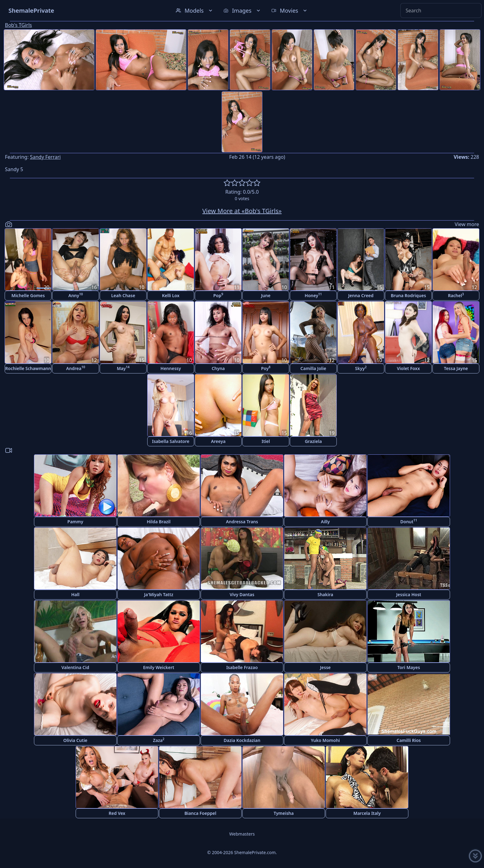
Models (195, 11)
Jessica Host (409, 594)
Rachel (456, 295)
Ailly (325, 522)
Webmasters (242, 834)
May (123, 368)
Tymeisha (284, 813)
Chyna (218, 368)
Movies (290, 11)
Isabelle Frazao (242, 667)
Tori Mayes (409, 667)
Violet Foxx (408, 368)
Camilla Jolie (313, 368)
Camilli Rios (409, 740)
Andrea (75, 368)
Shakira (325, 594)
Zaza (159, 740)
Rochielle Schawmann (28, 368)
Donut (409, 521)
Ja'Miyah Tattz (159, 594)
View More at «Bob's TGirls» (242, 211)
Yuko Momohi (325, 740)
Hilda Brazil (159, 522)
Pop (218, 295)
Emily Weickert (159, 667)
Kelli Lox (171, 295)
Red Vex (117, 813)
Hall (75, 594)
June (266, 295)
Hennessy (171, 368)
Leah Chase (123, 295)
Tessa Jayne (456, 368)
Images (242, 11)
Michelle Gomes (28, 295)
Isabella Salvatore (171, 441)
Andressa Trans (242, 522)
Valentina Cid (75, 667)
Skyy (361, 368)
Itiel (266, 441)
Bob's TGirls (18, 25)
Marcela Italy (367, 813)
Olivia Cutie (75, 740)
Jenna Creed (361, 295)
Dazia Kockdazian (242, 740)
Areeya (218, 441)
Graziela (313, 441)
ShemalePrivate (31, 10)
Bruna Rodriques (408, 295)
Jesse (325, 667)
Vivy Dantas (242, 594)
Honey (313, 295)
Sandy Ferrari (45, 157)
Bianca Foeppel (200, 813)
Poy (266, 368)
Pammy (75, 522)
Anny (76, 295)
